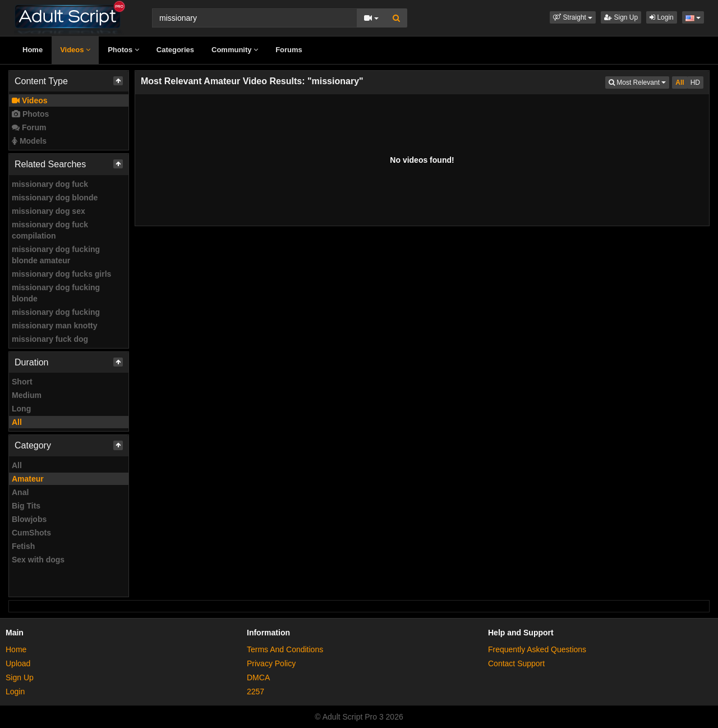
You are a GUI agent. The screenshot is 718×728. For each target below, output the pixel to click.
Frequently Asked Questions (537, 649)
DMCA (258, 677)
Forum (29, 127)
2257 (256, 692)
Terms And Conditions (285, 649)
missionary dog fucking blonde (56, 293)
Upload (18, 663)
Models (29, 141)
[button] (573, 17)
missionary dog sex (49, 211)
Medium (27, 395)
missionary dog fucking (56, 312)
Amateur (28, 479)
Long (21, 409)
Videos (75, 50)
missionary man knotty (55, 326)
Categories (175, 50)
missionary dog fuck (50, 184)
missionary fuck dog (50, 339)
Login (662, 17)
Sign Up (621, 17)
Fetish (23, 546)
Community (235, 50)
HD (695, 83)
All (17, 422)
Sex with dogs (38, 560)
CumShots (31, 533)
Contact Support (516, 663)
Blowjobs (29, 519)
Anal (20, 492)
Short (22, 382)
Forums (289, 50)
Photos (123, 50)
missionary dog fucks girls (61, 274)
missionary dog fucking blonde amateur (56, 255)
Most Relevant (639, 82)
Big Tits (26, 506)
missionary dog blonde (55, 198)
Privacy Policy (271, 663)
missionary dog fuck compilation (50, 230)
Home (33, 50)
